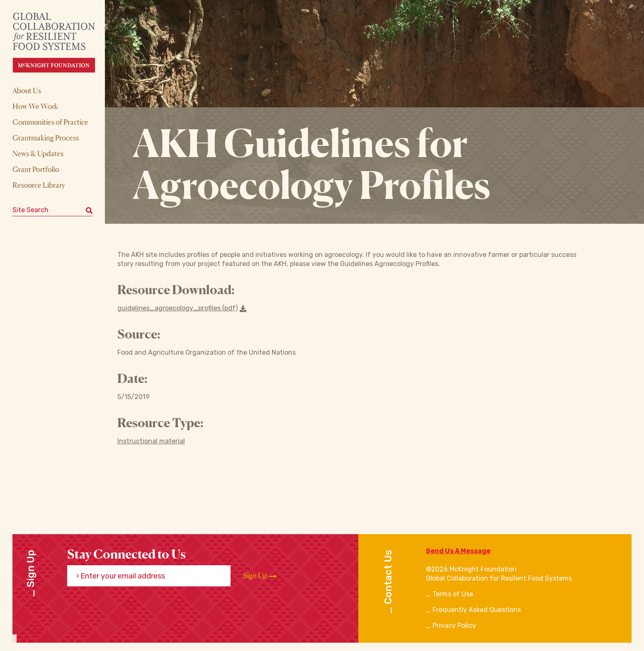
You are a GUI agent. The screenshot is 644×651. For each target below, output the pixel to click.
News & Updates (38, 153)
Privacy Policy (454, 626)
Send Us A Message (458, 551)
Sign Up (260, 576)
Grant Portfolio (36, 169)
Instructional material (151, 441)
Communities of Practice (50, 122)
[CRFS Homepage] (61, 42)
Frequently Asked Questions (477, 610)
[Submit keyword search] (89, 210)
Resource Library (39, 185)
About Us (27, 90)
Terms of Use (453, 594)
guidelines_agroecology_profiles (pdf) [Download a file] (182, 308)
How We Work (35, 106)
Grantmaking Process (46, 138)
